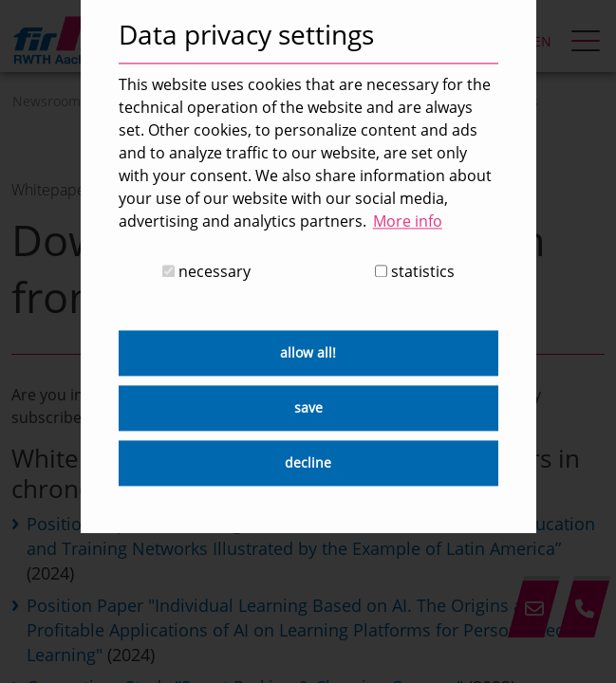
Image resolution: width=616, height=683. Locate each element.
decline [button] (308, 463)
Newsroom (47, 101)
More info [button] (408, 221)
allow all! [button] (308, 353)
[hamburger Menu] (588, 43)
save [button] (308, 408)
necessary (206, 272)
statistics (415, 272)
